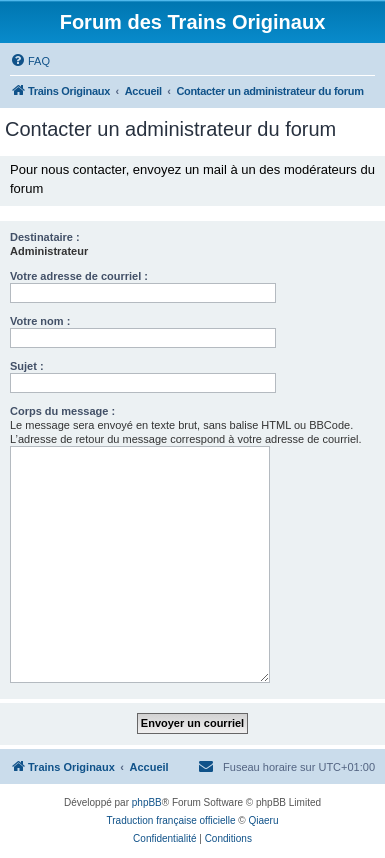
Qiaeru (263, 820)
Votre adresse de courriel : (79, 276)
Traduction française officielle (171, 820)
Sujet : (27, 366)
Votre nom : (40, 321)
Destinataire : (45, 237)
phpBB (147, 802)
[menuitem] (30, 61)
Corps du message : (62, 411)
